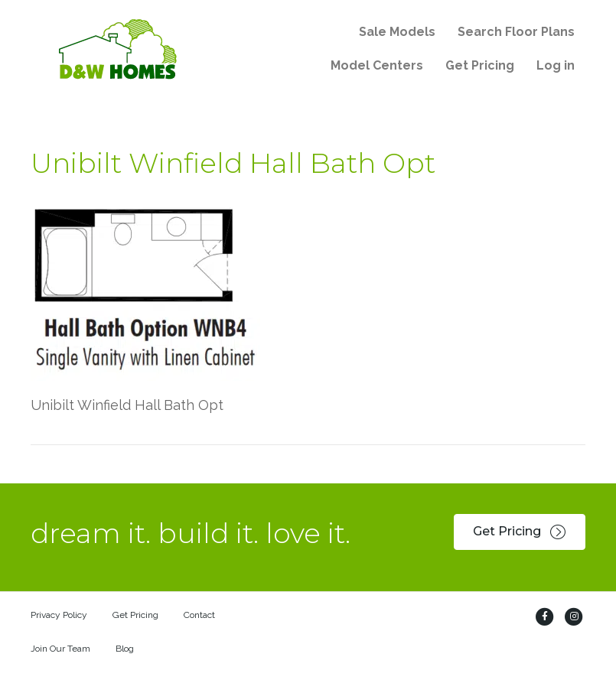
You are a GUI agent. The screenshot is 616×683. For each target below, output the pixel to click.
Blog (125, 649)
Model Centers (377, 65)
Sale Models (397, 32)
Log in (556, 65)
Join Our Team (60, 649)
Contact (199, 615)
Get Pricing (480, 65)
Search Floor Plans (516, 32)
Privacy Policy (59, 615)
